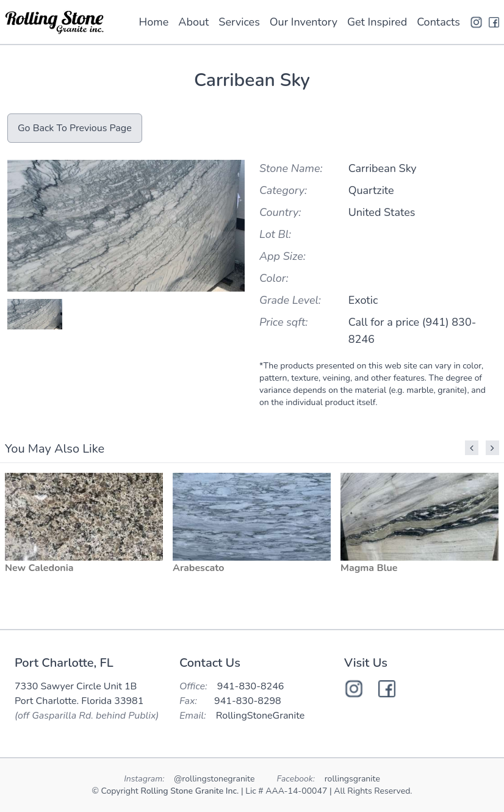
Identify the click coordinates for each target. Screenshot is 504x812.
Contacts (438, 22)
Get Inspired (377, 22)
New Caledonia (39, 568)
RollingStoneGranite (260, 716)
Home (154, 22)
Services (239, 22)
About (193, 22)
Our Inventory (304, 22)
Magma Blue (369, 568)
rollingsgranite (352, 779)
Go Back (75, 128)
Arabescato (198, 568)
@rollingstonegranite (215, 779)
